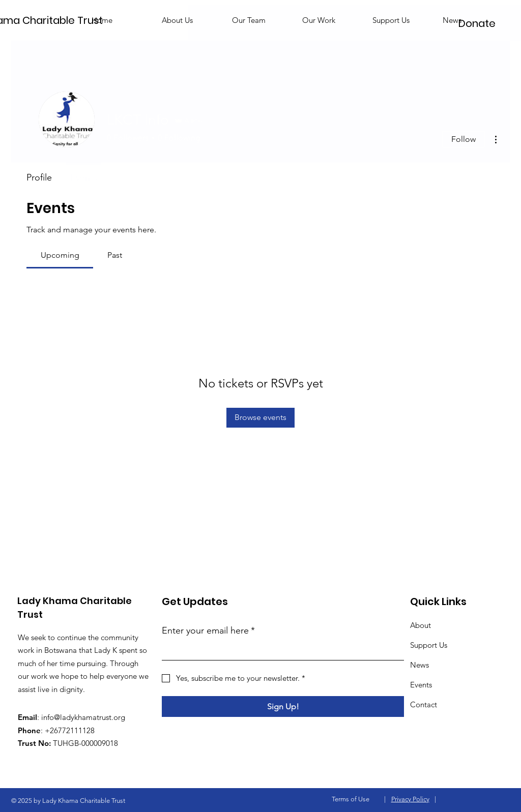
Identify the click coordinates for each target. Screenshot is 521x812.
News (419, 665)
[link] (60, 255)
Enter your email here (208, 631)
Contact (424, 704)
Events (421, 685)
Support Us (429, 645)
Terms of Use (351, 799)
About (421, 625)
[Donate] (477, 23)
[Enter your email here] (280, 651)
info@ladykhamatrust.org (83, 717)
